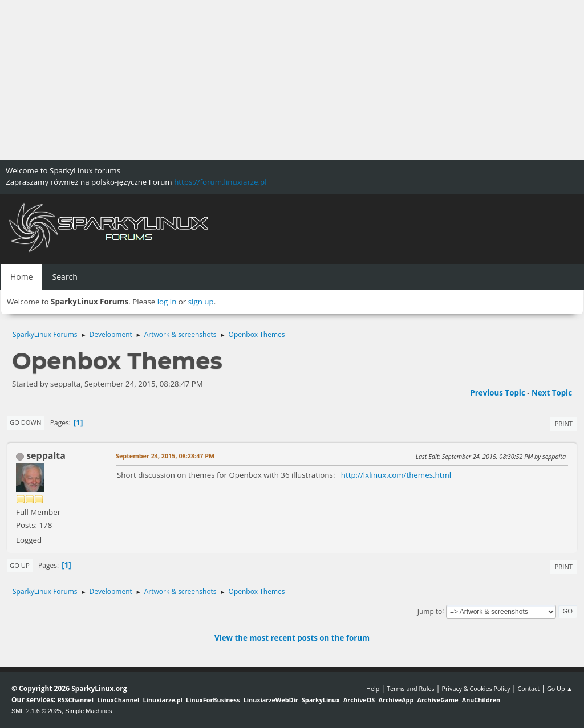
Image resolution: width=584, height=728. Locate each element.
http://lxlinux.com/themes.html (396, 475)
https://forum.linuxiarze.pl (220, 182)
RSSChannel (76, 700)
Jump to (430, 611)
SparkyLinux (321, 700)
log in (167, 302)
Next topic (552, 393)
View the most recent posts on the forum (292, 638)
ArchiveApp (396, 700)
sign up (201, 302)
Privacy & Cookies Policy (476, 688)
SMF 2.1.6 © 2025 (36, 711)
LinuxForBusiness (213, 700)
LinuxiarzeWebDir (271, 700)
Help (373, 688)
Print (564, 423)
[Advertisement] (292, 80)
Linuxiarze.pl (163, 700)
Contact (528, 688)
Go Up (20, 565)
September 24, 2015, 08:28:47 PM (165, 456)
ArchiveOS (359, 700)
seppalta (46, 455)
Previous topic (497, 393)
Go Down (25, 422)
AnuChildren (481, 700)
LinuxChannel (118, 700)
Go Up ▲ (560, 688)
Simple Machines (88, 711)
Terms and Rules (411, 688)
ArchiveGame (437, 700)
